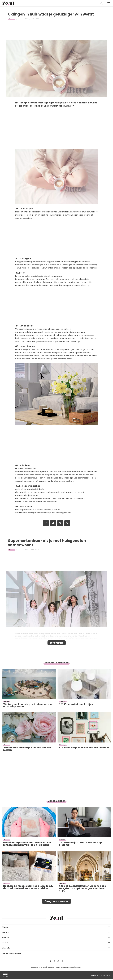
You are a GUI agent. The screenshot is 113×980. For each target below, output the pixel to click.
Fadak (37, 19)
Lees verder (57, 643)
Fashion (6, 937)
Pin (60, 523)
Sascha (37, 550)
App (67, 523)
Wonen (12, 19)
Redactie (35, 967)
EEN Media (107, 975)
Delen (46, 523)
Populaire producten (12, 953)
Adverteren (51, 967)
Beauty (5, 932)
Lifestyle (6, 948)
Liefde (5, 943)
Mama (5, 927)
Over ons (42, 967)
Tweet (53, 523)
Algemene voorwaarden (65, 967)
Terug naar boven (55, 901)
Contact (78, 967)
